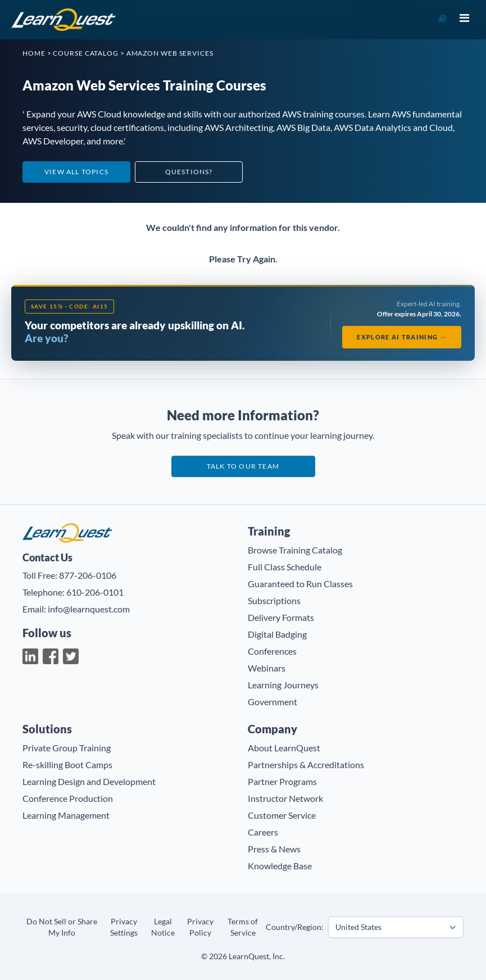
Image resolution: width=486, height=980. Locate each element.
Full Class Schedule (285, 567)
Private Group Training (67, 748)
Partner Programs (282, 781)
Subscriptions (274, 600)
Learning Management (66, 815)
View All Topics (76, 172)
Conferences (272, 651)
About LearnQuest (284, 748)
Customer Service (282, 815)
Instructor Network (285, 798)
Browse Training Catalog (295, 550)
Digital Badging (277, 634)
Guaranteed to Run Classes (300, 584)
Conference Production (68, 798)
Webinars (267, 668)
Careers (263, 832)
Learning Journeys (283, 685)
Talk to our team (243, 466)
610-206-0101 (95, 592)
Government (272, 702)
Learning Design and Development (89, 781)
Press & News (274, 849)
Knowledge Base (280, 866)
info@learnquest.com (89, 609)
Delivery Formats (281, 617)
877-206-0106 (88, 575)
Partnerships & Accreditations (306, 765)
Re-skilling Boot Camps (67, 765)
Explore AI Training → (402, 337)
